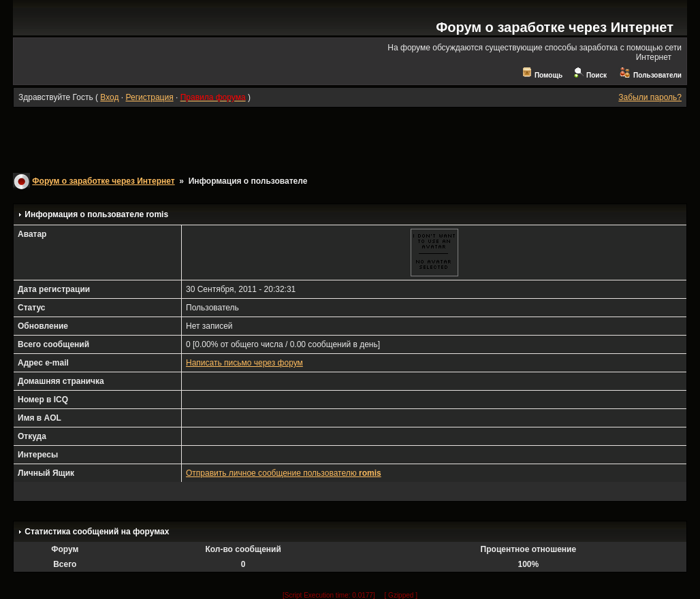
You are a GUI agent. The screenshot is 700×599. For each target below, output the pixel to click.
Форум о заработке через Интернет (555, 27)
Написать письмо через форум (244, 363)
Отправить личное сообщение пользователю (284, 473)
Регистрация (149, 97)
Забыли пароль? (650, 97)
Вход (109, 97)
